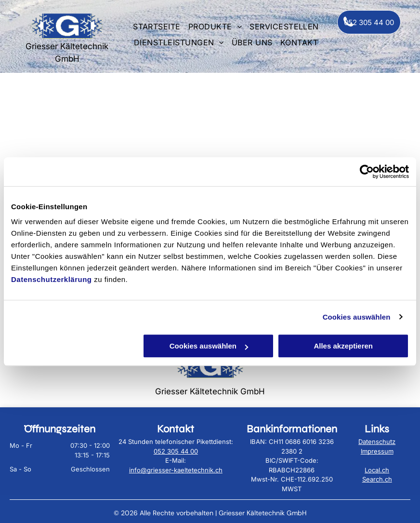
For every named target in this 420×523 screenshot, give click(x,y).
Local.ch (377, 470)
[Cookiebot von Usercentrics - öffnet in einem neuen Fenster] (367, 172)
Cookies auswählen (357, 317)
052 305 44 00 (176, 451)
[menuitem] (157, 26)
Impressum (377, 451)
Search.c (375, 479)
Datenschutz (377, 442)
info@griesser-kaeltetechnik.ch (176, 470)
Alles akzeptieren (343, 346)
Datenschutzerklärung (52, 279)
